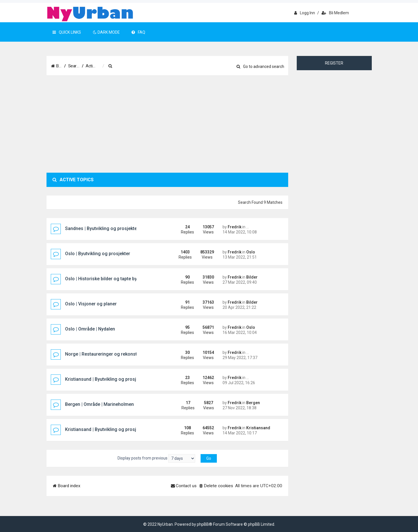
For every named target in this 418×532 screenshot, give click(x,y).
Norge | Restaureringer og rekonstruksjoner (111, 354)
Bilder (252, 277)
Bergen (253, 403)
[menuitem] (139, 66)
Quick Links (67, 32)
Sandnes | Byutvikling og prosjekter (102, 228)
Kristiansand (258, 428)
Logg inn (305, 13)
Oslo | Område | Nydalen (90, 329)
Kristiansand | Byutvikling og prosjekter (106, 429)
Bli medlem (335, 13)
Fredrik (235, 227)
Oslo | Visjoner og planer (91, 304)
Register (334, 63)
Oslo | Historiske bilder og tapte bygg (104, 279)
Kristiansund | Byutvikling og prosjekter (106, 379)
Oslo (251, 252)
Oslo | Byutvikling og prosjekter (98, 254)
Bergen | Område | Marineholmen (99, 404)
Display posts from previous (156, 458)
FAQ (138, 32)
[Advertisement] (167, 124)
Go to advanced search (260, 66)
